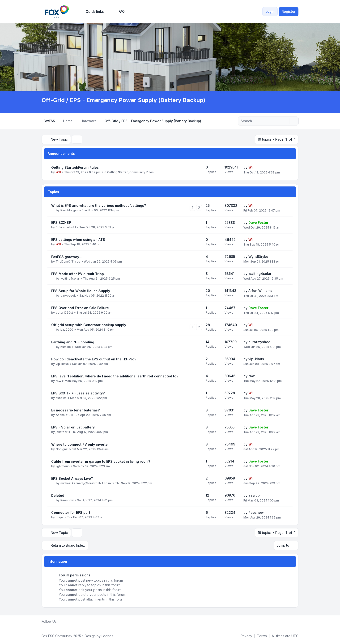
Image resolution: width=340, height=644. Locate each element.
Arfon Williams (260, 291)
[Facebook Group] (60, 622)
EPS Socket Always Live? (72, 478)
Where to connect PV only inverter (80, 444)
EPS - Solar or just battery (73, 427)
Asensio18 (63, 415)
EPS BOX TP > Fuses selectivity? (78, 393)
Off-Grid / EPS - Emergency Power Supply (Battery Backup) (123, 100)
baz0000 (67, 330)
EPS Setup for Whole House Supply (81, 291)
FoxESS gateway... (66, 257)
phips (60, 517)
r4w (58, 381)
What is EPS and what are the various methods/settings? (99, 205)
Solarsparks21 (66, 227)
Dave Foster (258, 223)
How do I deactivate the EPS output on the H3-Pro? (94, 359)
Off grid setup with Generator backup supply (89, 325)
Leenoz (107, 636)
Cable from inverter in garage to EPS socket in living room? (101, 461)
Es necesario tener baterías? (75, 410)
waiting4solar (70, 279)
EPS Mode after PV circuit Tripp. (78, 274)
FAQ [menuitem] (119, 12)
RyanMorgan (69, 210)
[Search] (285, 121)
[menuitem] (93, 12)
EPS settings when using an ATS (78, 240)
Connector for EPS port (71, 512)
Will (58, 172)
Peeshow (67, 500)
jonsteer (62, 432)
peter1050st (64, 313)
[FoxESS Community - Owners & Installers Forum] (57, 12)
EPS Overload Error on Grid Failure (80, 308)
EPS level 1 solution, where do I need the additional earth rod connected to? (115, 376)
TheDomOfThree (68, 261)
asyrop (254, 495)
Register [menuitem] (289, 11)
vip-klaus (62, 364)
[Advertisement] (170, 61)
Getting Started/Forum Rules (75, 167)
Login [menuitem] (270, 11)
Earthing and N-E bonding (73, 342)
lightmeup (63, 466)
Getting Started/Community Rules (130, 172)
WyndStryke (258, 257)
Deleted (58, 495)
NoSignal (62, 449)
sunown (61, 398)
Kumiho (66, 347)
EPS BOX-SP (61, 223)
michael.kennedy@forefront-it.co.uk (86, 483)
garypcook (68, 296)
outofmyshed (259, 342)
